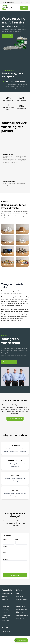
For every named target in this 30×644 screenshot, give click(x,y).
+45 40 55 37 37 (20, 618)
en (22, 2)
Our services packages (15, 419)
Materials (4, 613)
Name (5, 539)
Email (17, 539)
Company (5, 546)
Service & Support (7, 610)
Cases (18, 593)
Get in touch (7, 36)
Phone (5, 553)
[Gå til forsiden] (7, 7)
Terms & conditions (21, 599)
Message (5, 559)
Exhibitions (19, 602)
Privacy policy (20, 596)
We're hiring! (5, 620)
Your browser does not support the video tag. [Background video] (15, 59)
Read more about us (9, 362)
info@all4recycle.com (22, 616)
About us (4, 596)
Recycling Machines (7, 593)
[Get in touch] (21, 640)
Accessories (5, 599)
